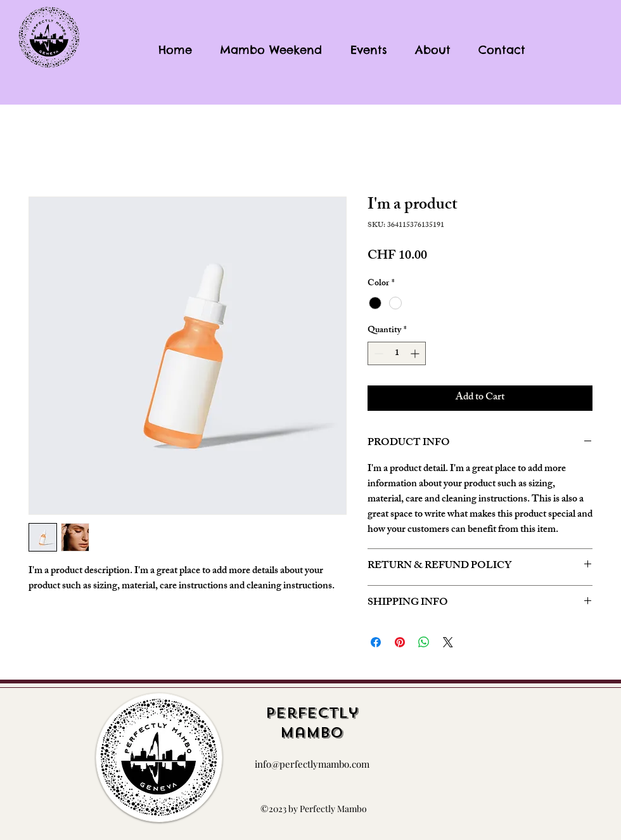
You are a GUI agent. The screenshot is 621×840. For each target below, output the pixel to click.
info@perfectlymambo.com (312, 764)
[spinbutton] (397, 353)
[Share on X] (448, 642)
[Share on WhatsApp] (424, 642)
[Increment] (416, 353)
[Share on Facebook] (376, 642)
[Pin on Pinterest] (400, 642)
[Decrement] (377, 353)
